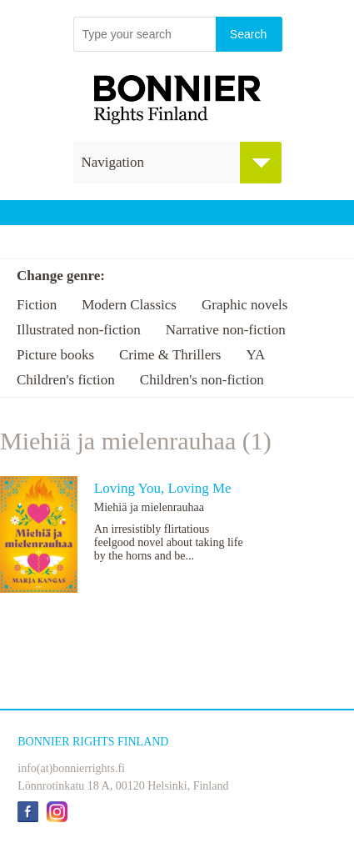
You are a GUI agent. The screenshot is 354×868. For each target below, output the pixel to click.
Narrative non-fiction (226, 330)
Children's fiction (66, 380)
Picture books (55, 355)
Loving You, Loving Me (163, 488)
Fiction (37, 305)
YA (255, 355)
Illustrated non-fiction (79, 330)
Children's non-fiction (202, 380)
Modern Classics (129, 305)
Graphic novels (244, 305)
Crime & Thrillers (170, 355)
